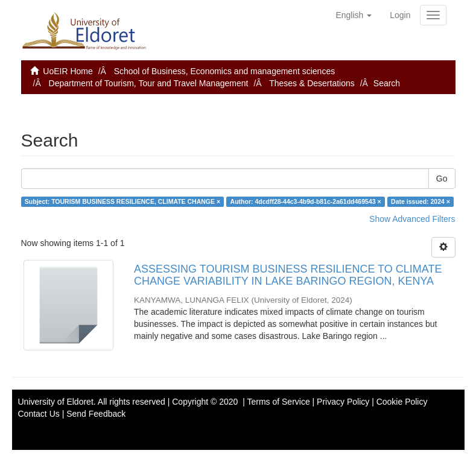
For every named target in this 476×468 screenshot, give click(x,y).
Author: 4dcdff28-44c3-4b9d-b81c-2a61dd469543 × (306, 201)
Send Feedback (96, 414)
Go (442, 179)
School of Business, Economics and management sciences (225, 71)
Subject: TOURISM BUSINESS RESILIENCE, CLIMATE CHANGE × (122, 201)
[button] (354, 15)
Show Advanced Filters (412, 219)
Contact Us (39, 414)
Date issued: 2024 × (420, 201)
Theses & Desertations (312, 83)
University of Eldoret (56, 402)
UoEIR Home (68, 71)
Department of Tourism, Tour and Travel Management (149, 83)
